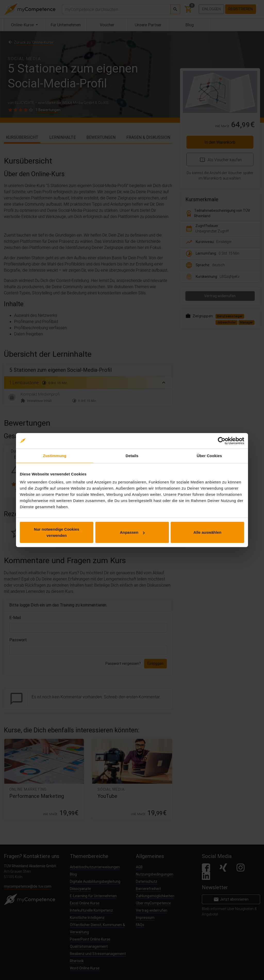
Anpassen (132, 532)
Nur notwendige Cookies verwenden (57, 532)
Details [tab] (132, 455)
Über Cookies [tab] (209, 455)
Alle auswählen (207, 532)
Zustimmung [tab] (55, 455)
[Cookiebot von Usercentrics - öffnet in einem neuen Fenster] (222, 441)
